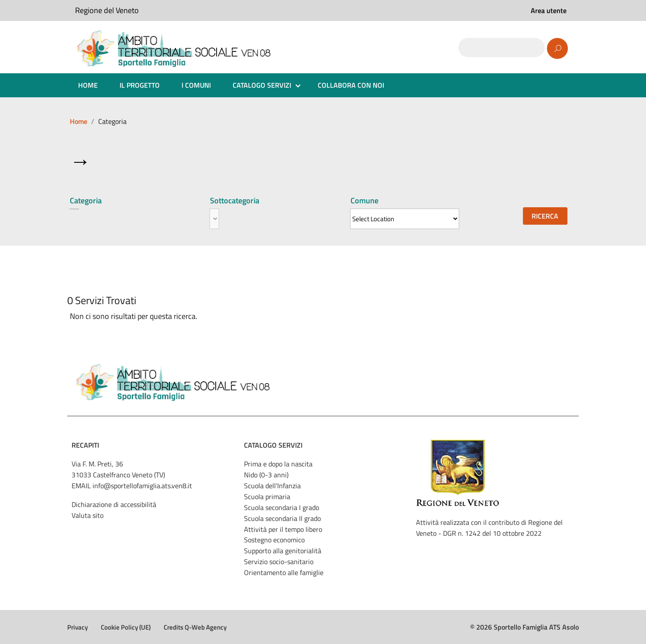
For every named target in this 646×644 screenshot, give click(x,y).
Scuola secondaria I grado (282, 507)
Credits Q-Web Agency (195, 627)
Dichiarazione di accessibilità (114, 504)
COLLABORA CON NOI (351, 85)
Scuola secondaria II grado (282, 518)
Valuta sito (88, 515)
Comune (364, 200)
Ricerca (545, 216)
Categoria (86, 200)
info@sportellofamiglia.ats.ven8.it (142, 486)
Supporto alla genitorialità (283, 551)
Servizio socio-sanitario (279, 562)
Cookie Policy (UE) (126, 627)
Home (79, 121)
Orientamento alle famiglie (284, 572)
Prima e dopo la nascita (278, 464)
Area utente (549, 10)
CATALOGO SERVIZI (262, 85)
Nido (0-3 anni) (266, 475)
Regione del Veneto (107, 10)
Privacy (77, 627)
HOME (88, 85)
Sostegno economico (274, 540)
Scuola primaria (267, 497)
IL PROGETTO (140, 85)
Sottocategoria (235, 200)
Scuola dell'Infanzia (272, 486)
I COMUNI (196, 85)
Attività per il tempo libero (283, 529)
